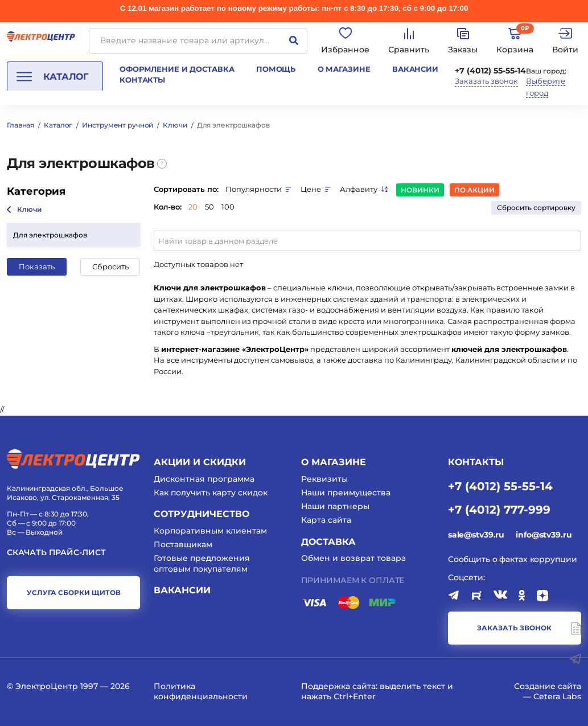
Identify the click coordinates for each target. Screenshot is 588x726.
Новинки (420, 190)
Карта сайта (326, 520)
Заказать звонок (486, 81)
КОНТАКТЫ (476, 462)
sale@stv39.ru (476, 535)
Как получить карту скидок (211, 493)
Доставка (328, 542)
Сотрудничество (202, 514)
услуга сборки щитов (74, 592)
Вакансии (415, 69)
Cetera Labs (557, 696)
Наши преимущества (346, 493)
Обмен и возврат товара (353, 558)
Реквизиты (324, 479)
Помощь (276, 69)
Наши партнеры (335, 506)
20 (193, 207)
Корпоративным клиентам (210, 531)
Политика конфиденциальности (201, 691)
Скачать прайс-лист (56, 553)
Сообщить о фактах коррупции (513, 559)
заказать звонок (514, 628)
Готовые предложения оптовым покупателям (202, 563)
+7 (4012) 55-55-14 (490, 71)
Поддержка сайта (338, 686)
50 (209, 207)
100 (228, 207)
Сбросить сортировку (536, 208)
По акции (474, 190)
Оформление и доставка (177, 69)
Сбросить (110, 266)
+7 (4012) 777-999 (499, 509)
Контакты (142, 80)
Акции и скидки (200, 462)
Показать (37, 266)
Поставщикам (183, 544)
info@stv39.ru (544, 535)
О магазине (344, 69)
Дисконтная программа (204, 479)
